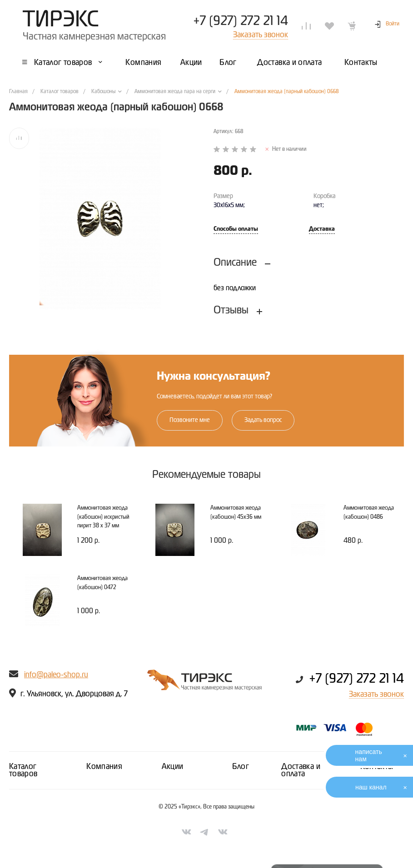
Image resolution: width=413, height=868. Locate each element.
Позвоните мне (190, 420)
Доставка (322, 229)
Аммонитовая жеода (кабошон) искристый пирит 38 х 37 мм (103, 517)
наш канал (371, 787)
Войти (393, 24)
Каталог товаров (23, 770)
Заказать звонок (376, 694)
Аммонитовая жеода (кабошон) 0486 (369, 513)
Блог (241, 767)
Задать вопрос (263, 420)
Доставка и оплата (301, 770)
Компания (104, 767)
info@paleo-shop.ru (56, 675)
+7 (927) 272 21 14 (241, 21)
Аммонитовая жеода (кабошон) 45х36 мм (236, 513)
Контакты (377, 767)
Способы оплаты (236, 229)
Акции (173, 767)
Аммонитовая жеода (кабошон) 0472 (102, 583)
